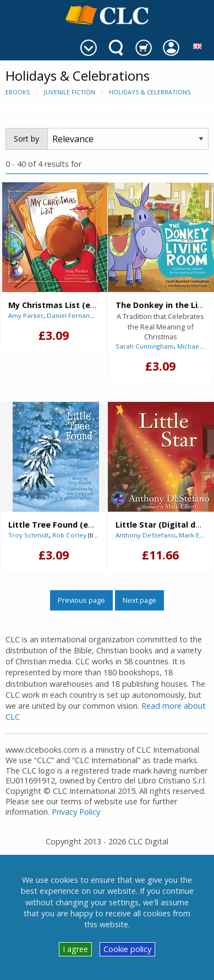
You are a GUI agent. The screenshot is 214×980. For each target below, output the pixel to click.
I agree (75, 949)
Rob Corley (69, 535)
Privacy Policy (76, 812)
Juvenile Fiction (70, 92)
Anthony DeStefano (146, 535)
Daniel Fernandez (74, 315)
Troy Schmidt (29, 535)
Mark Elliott (196, 535)
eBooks (18, 92)
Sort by (26, 139)
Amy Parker (26, 315)
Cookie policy (127, 949)
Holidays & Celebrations (150, 92)
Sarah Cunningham (145, 346)
